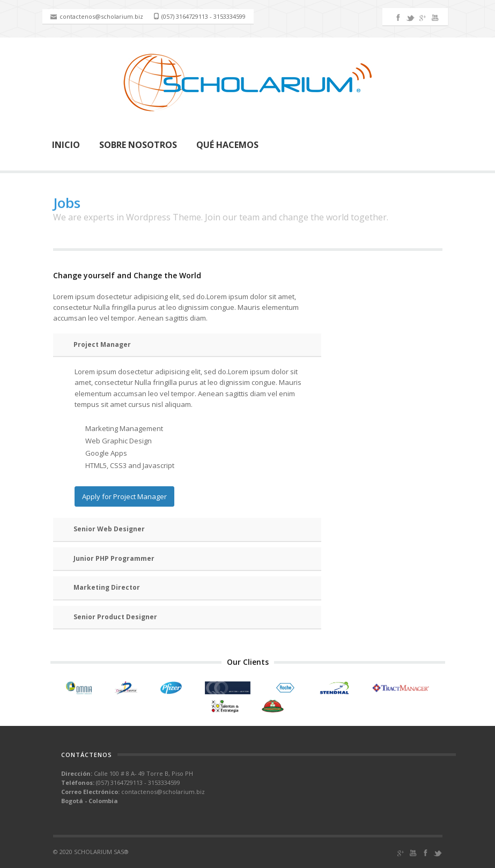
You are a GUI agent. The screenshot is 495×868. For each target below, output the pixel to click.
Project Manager (102, 344)
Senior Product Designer (115, 617)
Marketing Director (107, 587)
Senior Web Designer (109, 529)
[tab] (187, 346)
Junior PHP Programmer (114, 558)
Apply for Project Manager (124, 496)
